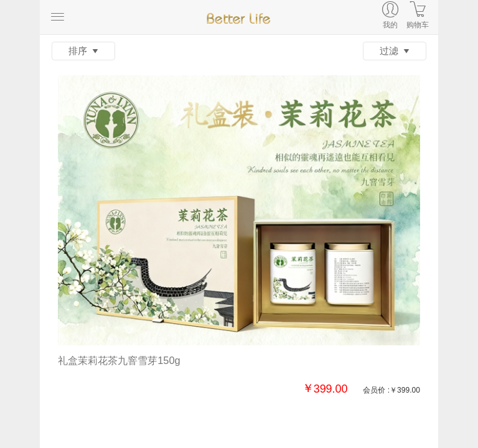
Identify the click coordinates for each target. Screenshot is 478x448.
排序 (84, 51)
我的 (390, 25)
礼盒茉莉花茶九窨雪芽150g (119, 360)
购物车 (418, 25)
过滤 (395, 51)
